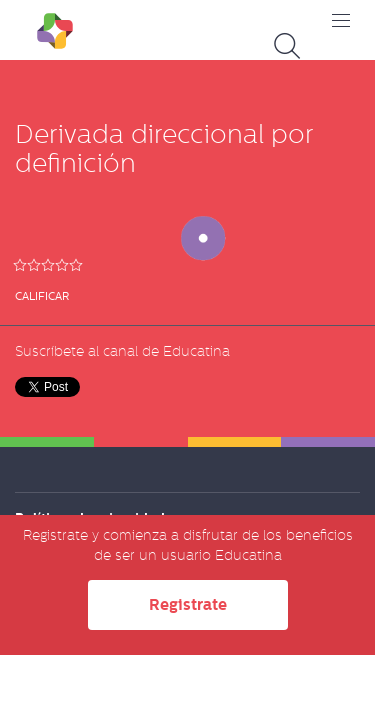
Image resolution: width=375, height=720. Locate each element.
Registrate (188, 604)
